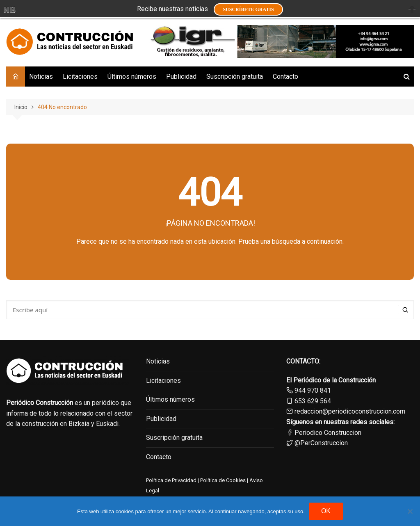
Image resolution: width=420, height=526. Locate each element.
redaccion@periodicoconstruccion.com (350, 411)
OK (326, 511)
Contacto (285, 77)
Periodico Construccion (324, 433)
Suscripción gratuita (235, 77)
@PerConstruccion (317, 443)
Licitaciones (80, 77)
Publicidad (181, 77)
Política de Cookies (222, 480)
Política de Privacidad (171, 480)
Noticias (41, 77)
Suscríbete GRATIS (248, 9)
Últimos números (132, 77)
